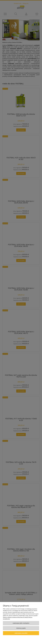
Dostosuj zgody (21, 628)
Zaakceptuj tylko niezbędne (21, 623)
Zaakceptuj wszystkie (21, 633)
